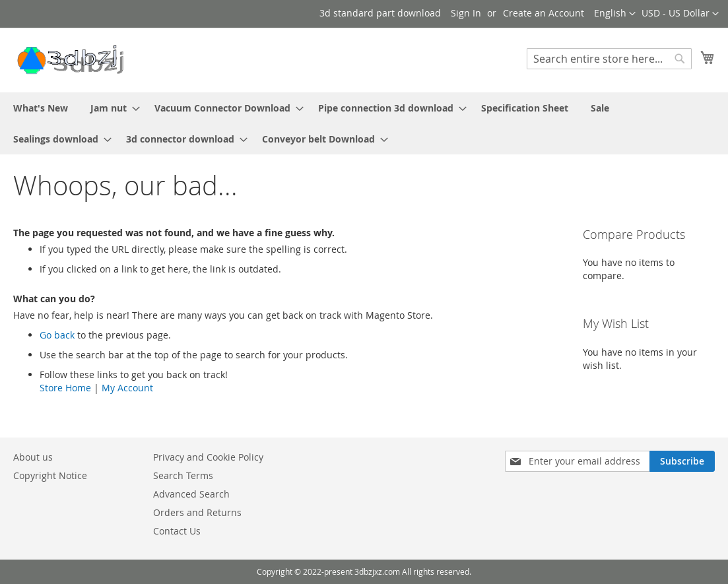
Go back (57, 335)
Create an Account (544, 13)
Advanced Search (191, 494)
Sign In (466, 13)
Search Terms (183, 475)
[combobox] (609, 59)
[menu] (364, 123)
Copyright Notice (50, 475)
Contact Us (177, 531)
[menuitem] (41, 108)
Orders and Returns (197, 512)
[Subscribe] (682, 461)
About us (33, 457)
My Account (127, 388)
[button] (680, 14)
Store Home (65, 388)
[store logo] (69, 59)
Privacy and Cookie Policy (208, 457)
